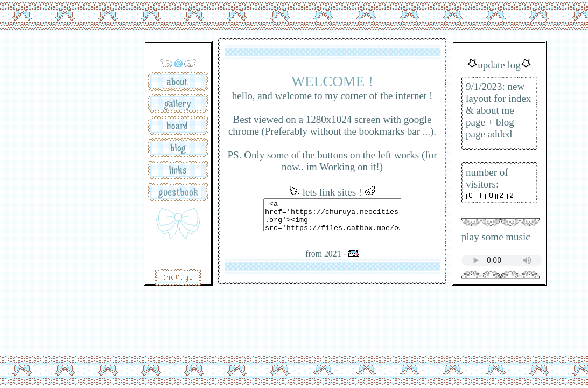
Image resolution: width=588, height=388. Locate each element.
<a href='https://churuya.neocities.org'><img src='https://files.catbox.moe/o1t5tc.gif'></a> (332, 215)
